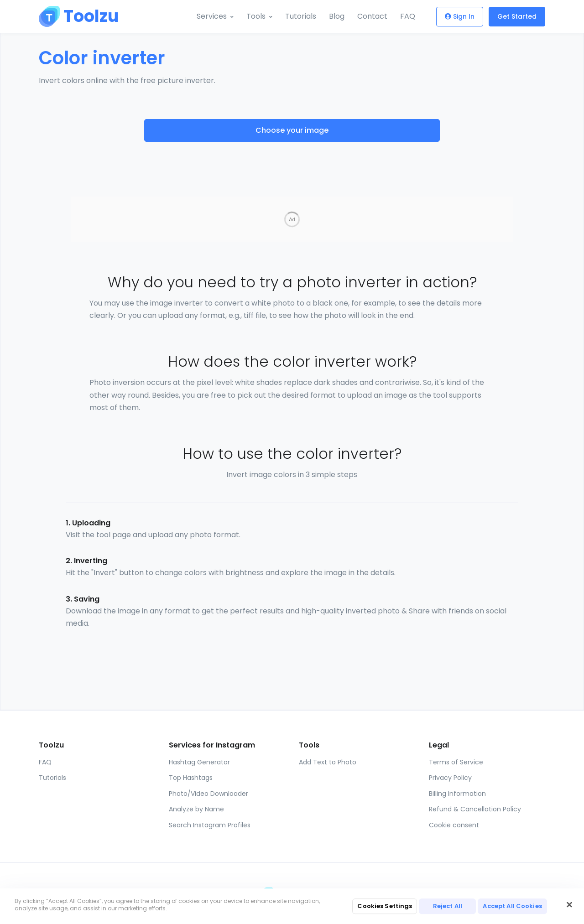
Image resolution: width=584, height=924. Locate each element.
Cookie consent (454, 807)
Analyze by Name (196, 791)
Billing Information (457, 775)
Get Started (517, 16)
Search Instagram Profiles (210, 807)
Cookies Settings (385, 906)
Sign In (460, 16)
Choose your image (292, 130)
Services (212, 16)
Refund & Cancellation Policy (475, 791)
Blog (337, 16)
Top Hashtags (191, 759)
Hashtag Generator (199, 744)
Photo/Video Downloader (209, 775)
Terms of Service (456, 744)
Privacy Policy (450, 759)
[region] (292, 906)
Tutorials (301, 16)
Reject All (448, 906)
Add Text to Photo (328, 744)
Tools (256, 16)
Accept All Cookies (512, 906)
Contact (372, 16)
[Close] (569, 905)
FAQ (408, 16)
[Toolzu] (73, 16)
